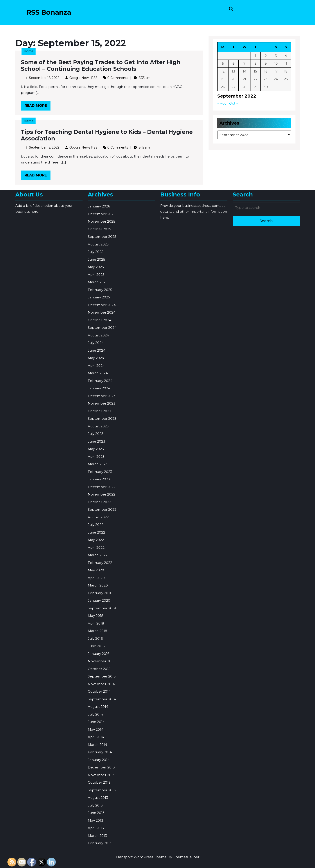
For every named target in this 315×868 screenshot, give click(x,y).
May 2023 (96, 599)
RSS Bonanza (49, 12)
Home (32, 53)
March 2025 (98, 432)
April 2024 (96, 516)
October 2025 (99, 379)
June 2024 (97, 501)
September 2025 (102, 387)
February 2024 (100, 531)
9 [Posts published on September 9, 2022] (265, 64)
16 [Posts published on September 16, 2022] (265, 72)
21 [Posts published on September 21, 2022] (245, 79)
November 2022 (102, 645)
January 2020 (99, 751)
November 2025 (102, 372)
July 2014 (95, 865)
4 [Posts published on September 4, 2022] (285, 57)
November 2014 (101, 834)
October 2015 (99, 819)
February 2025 (100, 440)
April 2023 (96, 607)
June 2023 (96, 592)
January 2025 (99, 448)
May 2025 (96, 417)
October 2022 (99, 652)
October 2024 (100, 470)
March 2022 (98, 705)
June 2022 (96, 683)
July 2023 (96, 584)
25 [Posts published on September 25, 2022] (285, 79)
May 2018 (96, 766)
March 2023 (98, 614)
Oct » (234, 103)
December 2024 (102, 455)
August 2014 (98, 857)
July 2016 (95, 789)
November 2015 (101, 811)
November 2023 (102, 554)
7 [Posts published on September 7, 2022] (245, 64)
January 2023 (99, 629)
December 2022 (102, 637)
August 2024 (98, 486)
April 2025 (96, 425)
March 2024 (98, 523)
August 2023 (98, 577)
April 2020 (96, 728)
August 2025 (98, 395)
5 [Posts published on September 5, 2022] (224, 64)
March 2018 (97, 781)
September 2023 (102, 569)
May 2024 (96, 508)
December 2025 (102, 364)
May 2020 (96, 720)
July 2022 (96, 675)
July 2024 (96, 493)
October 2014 (99, 842)
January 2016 (99, 804)
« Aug (223, 103)
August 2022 (98, 667)
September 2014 (102, 849)
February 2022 (100, 713)
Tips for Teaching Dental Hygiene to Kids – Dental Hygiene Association (107, 136)
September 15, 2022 (47, 78)
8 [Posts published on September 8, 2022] (256, 64)
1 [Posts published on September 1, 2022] (256, 57)
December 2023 (102, 546)
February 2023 (100, 622)
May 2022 (96, 690)
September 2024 (102, 478)
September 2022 (102, 660)
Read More (41, 106)
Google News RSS (85, 78)
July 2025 (96, 402)
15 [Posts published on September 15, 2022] (255, 72)
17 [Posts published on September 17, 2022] (275, 72)
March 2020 (98, 736)
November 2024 (102, 463)
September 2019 (102, 758)
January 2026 (99, 357)
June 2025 (96, 410)
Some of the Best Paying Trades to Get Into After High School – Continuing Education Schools (101, 66)
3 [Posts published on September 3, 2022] (275, 57)
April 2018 (96, 774)
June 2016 (96, 796)
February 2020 (100, 743)
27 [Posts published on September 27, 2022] (234, 87)
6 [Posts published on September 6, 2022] (234, 64)
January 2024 (99, 538)
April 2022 (96, 698)
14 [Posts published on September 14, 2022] (245, 72)
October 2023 (99, 561)
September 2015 (102, 827)
